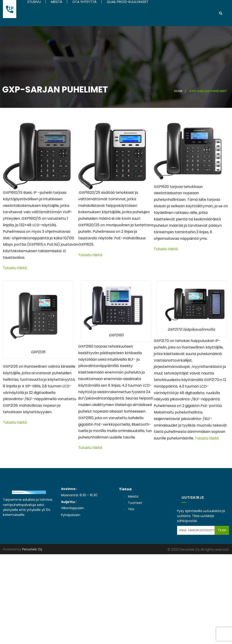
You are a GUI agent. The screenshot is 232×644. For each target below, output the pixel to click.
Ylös (131, 510)
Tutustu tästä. (15, 268)
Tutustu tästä (15, 423)
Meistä (56, 2)
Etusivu (34, 2)
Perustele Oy (32, 550)
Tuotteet (135, 503)
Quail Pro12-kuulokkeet (127, 2)
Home (178, 91)
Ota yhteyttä (84, 2)
